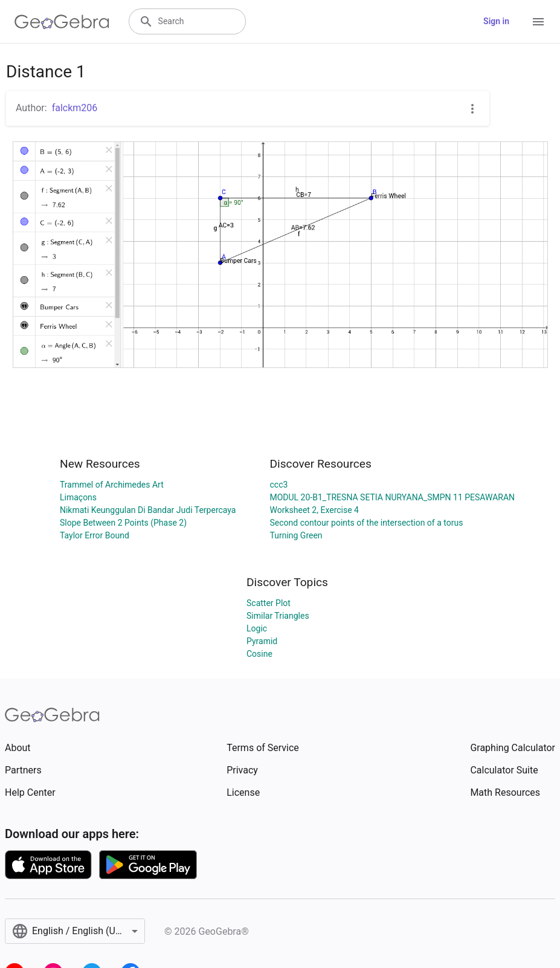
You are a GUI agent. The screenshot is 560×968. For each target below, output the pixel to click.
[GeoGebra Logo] (62, 22)
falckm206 (75, 108)
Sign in (496, 21)
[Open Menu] (538, 22)
